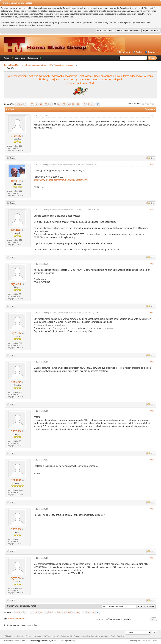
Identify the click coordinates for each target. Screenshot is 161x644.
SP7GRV (16, 431)
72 (85, 104)
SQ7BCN (16, 333)
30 (32, 104)
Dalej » (91, 104)
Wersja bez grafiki (64, 636)
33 (46, 104)
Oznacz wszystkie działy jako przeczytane (91, 636)
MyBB (51, 641)
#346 (152, 362)
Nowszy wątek (29, 606)
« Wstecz (19, 104)
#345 (152, 313)
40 (78, 104)
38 (69, 104)
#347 (152, 411)
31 (37, 104)
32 (41, 104)
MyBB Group (70, 641)
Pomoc (151, 52)
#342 (152, 165)
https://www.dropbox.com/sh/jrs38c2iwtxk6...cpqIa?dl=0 (61, 180)
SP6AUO (16, 480)
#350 (152, 558)
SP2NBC (16, 136)
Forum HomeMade (12, 65)
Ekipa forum (10, 636)
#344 (152, 264)
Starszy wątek (14, 606)
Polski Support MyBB (39, 641)
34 (50, 104)
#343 (152, 210)
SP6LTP (16, 181)
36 (59, 104)
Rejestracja (33, 58)
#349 (152, 509)
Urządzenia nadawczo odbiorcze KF (37, 65)
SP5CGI (16, 230)
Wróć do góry (49, 636)
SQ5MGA (16, 284)
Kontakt (20, 636)
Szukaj (139, 52)
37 (64, 104)
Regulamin (125, 52)
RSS (113, 636)
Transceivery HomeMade (64, 65)
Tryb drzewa (150, 109)
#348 (152, 460)
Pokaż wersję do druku (17, 618)
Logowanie (20, 58)
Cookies (120, 636)
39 (73, 104)
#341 (152, 116)
